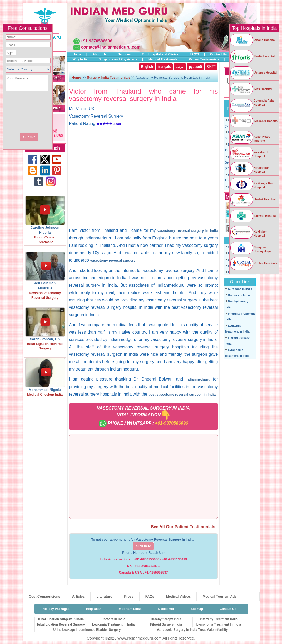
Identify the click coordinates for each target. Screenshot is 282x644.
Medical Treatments (163, 59)
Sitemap (197, 609)
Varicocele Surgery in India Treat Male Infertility (192, 630)
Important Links (130, 609)
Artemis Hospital (254, 73)
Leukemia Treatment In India (113, 624)
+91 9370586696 (97, 41)
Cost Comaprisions (45, 596)
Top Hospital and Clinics (160, 54)
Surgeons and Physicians (118, 59)
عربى (180, 67)
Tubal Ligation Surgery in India (61, 619)
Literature (104, 596)
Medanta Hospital (254, 121)
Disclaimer (166, 609)
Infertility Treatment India (219, 619)
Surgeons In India (240, 289)
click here (144, 546)
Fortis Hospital (252, 56)
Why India (80, 59)
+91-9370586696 (172, 423)
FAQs (150, 596)
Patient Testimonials (204, 59)
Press (129, 596)
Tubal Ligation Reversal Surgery (61, 624)
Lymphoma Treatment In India (219, 624)
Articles (78, 596)
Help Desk (94, 609)
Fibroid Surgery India (166, 624)
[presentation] (56, 112)
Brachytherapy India (166, 619)
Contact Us (218, 54)
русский (195, 67)
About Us (99, 54)
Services (124, 54)
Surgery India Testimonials (109, 77)
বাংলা (211, 67)
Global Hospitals (254, 263)
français (164, 67)
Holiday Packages (56, 609)
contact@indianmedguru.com (111, 47)
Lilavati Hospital (253, 216)
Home (77, 54)
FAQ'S (194, 54)
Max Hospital (251, 89)
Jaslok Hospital (253, 199)
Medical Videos (179, 596)
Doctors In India (239, 295)
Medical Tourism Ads (219, 596)
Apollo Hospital (253, 40)
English (147, 67)
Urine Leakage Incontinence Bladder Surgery (87, 630)
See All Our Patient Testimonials (183, 527)
